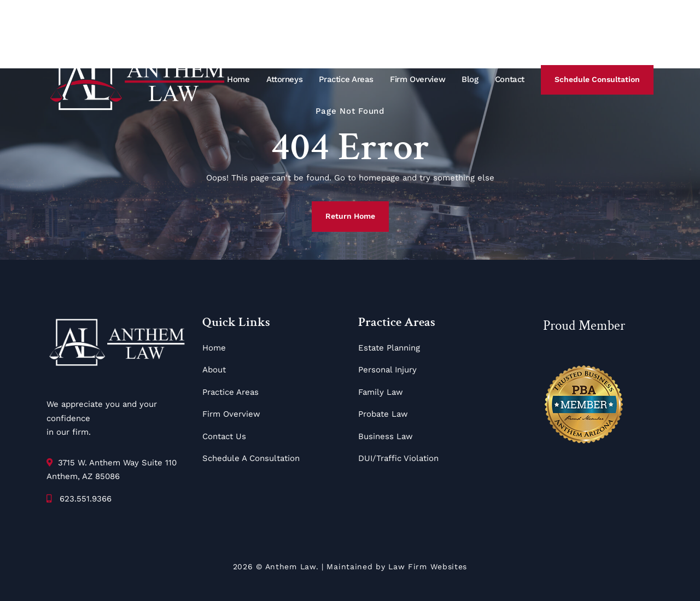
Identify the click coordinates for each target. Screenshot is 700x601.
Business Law (386, 436)
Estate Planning (389, 348)
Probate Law (383, 414)
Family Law (381, 392)
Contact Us (224, 436)
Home (238, 79)
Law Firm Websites (428, 567)
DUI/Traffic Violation (398, 458)
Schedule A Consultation (251, 458)
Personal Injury (387, 370)
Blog (470, 79)
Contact (510, 79)
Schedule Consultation (597, 79)
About (214, 370)
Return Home (350, 216)
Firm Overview (418, 79)
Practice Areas (346, 79)
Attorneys (285, 79)
